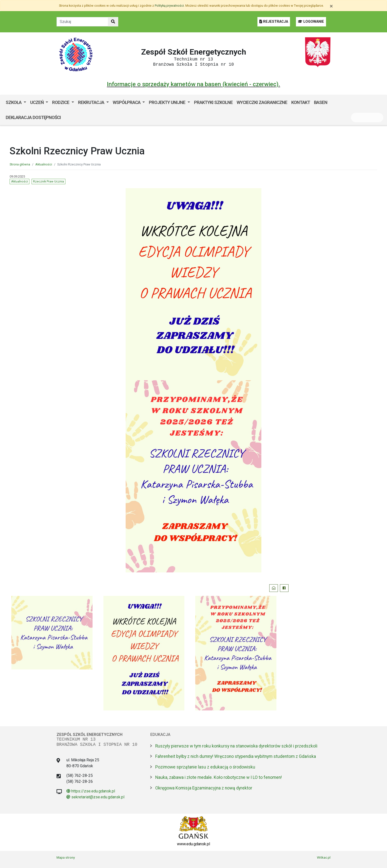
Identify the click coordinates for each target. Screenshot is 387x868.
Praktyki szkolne (213, 102)
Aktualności (44, 164)
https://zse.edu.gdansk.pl (91, 791)
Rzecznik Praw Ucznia (48, 181)
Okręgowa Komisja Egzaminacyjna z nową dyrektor (204, 788)
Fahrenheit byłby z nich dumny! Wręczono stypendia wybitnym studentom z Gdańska (236, 756)
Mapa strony (66, 857)
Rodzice (61, 102)
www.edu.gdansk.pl (193, 844)
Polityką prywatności (169, 6)
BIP (68, 117)
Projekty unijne (168, 102)
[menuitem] (16, 102)
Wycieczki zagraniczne (262, 102)
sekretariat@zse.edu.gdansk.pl (95, 797)
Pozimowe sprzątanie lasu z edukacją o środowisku (205, 767)
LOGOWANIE (311, 22)
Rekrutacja (92, 102)
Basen (321, 102)
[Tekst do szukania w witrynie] (82, 22)
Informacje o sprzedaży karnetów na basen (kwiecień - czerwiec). (193, 84)
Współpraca (127, 102)
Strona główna (20, 164)
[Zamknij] (331, 6)
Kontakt (301, 102)
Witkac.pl (324, 857)
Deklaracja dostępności (33, 117)
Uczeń (37, 102)
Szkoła (14, 102)
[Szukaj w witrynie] (113, 22)
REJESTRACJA (274, 22)
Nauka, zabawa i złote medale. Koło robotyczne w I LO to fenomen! (219, 777)
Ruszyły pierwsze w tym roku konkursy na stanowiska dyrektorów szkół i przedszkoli (236, 746)
